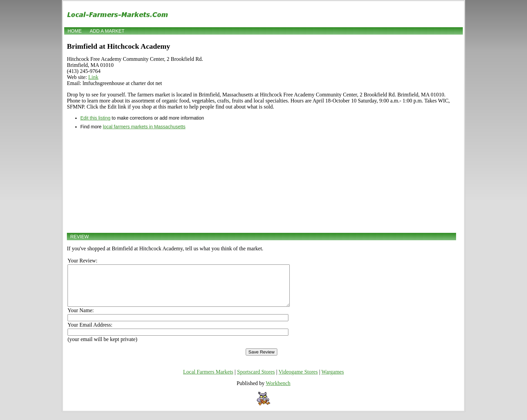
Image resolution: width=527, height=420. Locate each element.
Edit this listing (95, 118)
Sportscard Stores (256, 380)
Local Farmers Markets (208, 380)
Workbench (278, 391)
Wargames (333, 380)
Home (75, 31)
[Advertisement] (261, 181)
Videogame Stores (298, 380)
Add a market (107, 31)
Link (93, 77)
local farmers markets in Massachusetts (144, 127)
